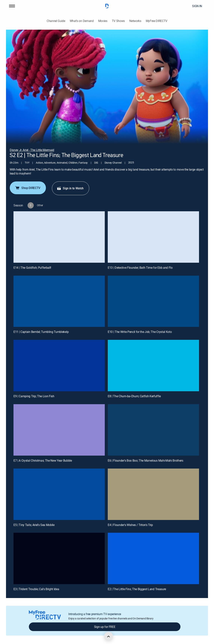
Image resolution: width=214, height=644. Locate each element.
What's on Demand (82, 21)
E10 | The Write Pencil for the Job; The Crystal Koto (140, 332)
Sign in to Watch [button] (70, 188)
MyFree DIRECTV (157, 21)
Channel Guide (56, 21)
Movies (103, 21)
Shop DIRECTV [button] (27, 188)
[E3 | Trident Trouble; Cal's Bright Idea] (59, 558)
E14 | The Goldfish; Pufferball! (32, 268)
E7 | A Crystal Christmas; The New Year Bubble (43, 460)
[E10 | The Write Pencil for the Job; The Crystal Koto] (153, 301)
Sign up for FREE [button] (105, 627)
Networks (135, 21)
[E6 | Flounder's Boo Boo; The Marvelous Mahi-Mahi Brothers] (153, 430)
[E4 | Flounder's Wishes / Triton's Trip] (153, 494)
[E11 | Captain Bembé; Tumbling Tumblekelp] (59, 301)
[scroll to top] (108, 636)
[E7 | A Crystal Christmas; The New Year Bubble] (59, 430)
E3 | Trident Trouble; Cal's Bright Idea (36, 589)
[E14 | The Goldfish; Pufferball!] (59, 237)
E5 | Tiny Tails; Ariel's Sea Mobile (34, 525)
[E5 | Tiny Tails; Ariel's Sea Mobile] (59, 494)
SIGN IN (197, 6)
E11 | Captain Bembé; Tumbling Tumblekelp (41, 332)
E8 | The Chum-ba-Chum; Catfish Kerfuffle (134, 396)
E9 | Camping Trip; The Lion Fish (34, 396)
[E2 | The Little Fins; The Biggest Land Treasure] (153, 558)
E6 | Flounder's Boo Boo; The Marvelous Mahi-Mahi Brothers (146, 460)
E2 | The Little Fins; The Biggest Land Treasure (137, 589)
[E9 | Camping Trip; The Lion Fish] (59, 366)
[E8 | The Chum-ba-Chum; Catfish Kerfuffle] (153, 366)
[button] (12, 6)
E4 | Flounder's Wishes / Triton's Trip (130, 525)
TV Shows (118, 21)
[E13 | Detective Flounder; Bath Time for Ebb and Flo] (153, 237)
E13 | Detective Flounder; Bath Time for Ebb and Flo (140, 268)
